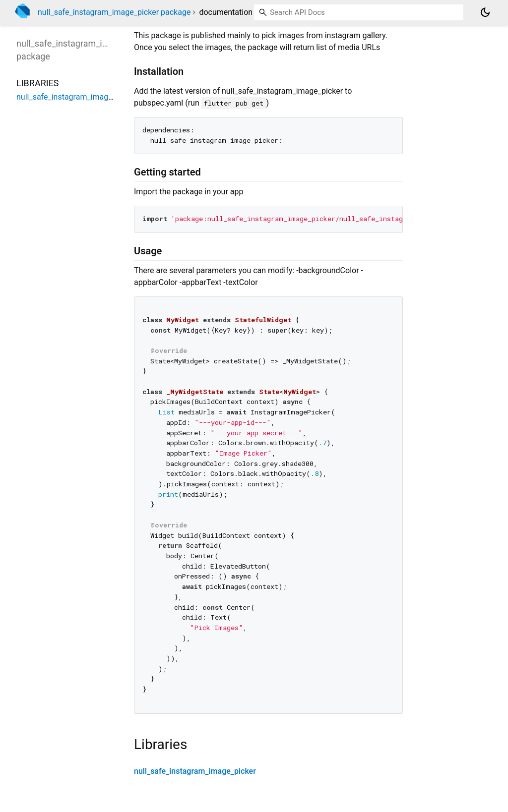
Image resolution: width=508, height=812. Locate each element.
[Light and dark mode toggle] (485, 12)
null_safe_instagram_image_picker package (114, 12)
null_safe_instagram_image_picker (195, 771)
